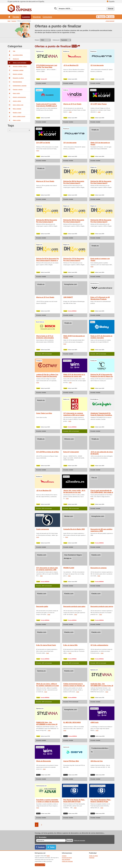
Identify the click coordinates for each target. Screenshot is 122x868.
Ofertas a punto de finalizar (17, 63)
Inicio (9, 21)
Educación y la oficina (16, 78)
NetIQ (48, 856)
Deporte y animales (15, 74)
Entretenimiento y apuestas (17, 86)
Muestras (37, 17)
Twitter (52, 847)
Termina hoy (13, 59)
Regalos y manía (14, 113)
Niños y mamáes (14, 109)
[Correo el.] (51, 840)
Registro (101, 17)
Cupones (26, 17)
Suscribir (70, 840)
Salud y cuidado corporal (16, 116)
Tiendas (16, 17)
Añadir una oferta (93, 856)
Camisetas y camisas (16, 70)
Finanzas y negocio (15, 90)
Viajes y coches (14, 120)
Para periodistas (66, 860)
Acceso (110, 17)
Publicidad (92, 858)
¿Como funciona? (110, 21)
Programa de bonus (67, 858)
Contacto (64, 856)
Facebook (41, 847)
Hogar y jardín (14, 93)
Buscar (111, 9)
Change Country (40, 865)
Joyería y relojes (14, 101)
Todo (11, 51)
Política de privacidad (79, 841)
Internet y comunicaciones (17, 97)
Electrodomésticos (15, 82)
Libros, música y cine (15, 105)
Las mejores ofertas (15, 55)
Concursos (47, 17)
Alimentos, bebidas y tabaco (17, 66)
